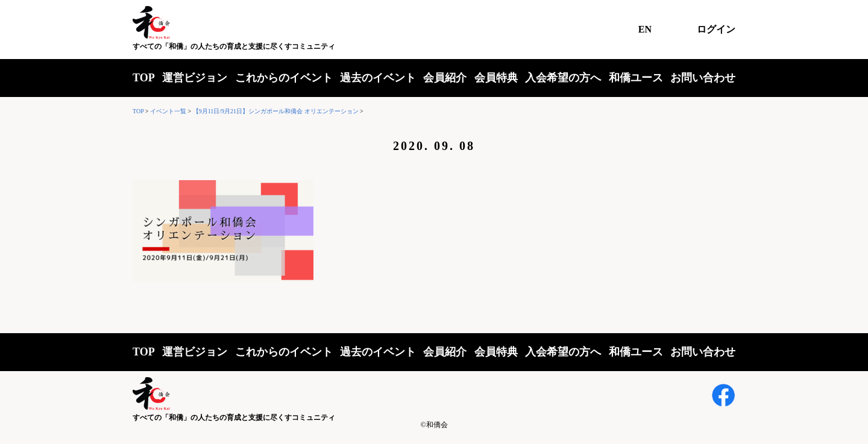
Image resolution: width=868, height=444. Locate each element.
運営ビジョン (195, 78)
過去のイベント (378, 78)
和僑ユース (636, 78)
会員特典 (496, 78)
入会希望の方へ (563, 78)
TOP (144, 78)
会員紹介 (445, 78)
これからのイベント (284, 78)
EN (645, 29)
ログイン (716, 29)
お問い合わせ (703, 78)
